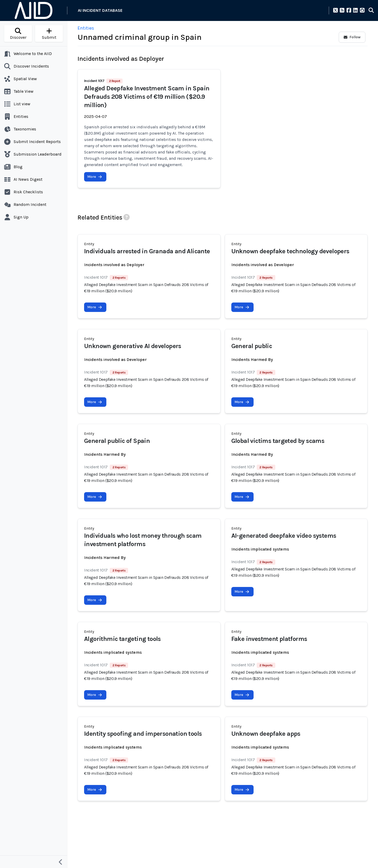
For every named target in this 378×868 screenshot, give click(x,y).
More (95, 177)
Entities (86, 28)
